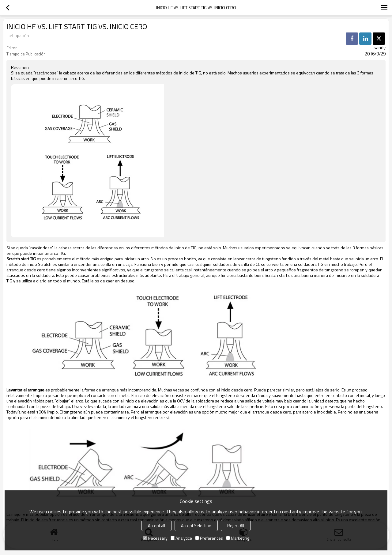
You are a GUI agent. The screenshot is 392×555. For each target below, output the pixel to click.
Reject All (236, 525)
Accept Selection (196, 525)
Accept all (156, 525)
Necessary (155, 538)
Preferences (209, 538)
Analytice (181, 538)
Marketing (238, 538)
